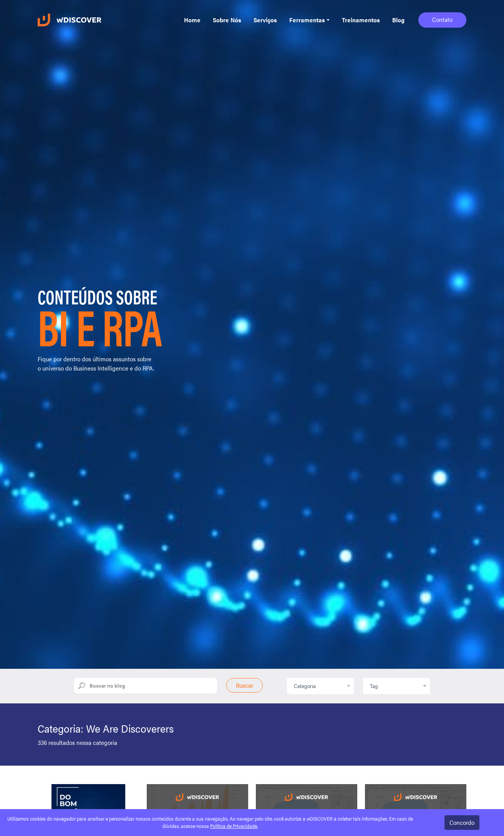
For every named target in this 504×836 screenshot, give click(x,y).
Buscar (245, 685)
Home (192, 20)
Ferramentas (307, 20)
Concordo (462, 822)
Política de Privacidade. (234, 826)
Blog (398, 20)
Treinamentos (361, 20)
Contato (442, 19)
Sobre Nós (227, 20)
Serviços (265, 20)
